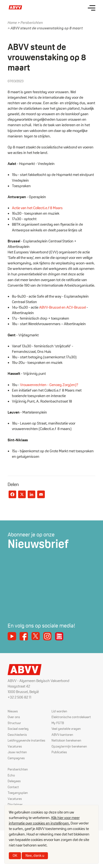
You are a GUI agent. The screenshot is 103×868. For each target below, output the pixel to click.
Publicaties (59, 752)
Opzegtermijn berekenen (69, 746)
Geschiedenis (17, 735)
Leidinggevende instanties (26, 740)
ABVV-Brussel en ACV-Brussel (62, 307)
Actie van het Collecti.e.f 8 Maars (38, 208)
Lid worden (59, 711)
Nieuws (13, 711)
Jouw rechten (17, 752)
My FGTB (58, 723)
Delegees (14, 781)
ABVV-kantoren (62, 735)
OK (15, 855)
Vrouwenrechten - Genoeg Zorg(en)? (49, 385)
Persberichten (32, 23)
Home (12, 23)
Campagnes (16, 758)
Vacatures (15, 746)
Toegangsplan (18, 793)
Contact (13, 787)
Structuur (14, 723)
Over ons (14, 717)
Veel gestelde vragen (66, 729)
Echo (11, 775)
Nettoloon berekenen (66, 740)
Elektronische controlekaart (71, 717)
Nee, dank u (35, 855)
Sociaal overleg (18, 729)
